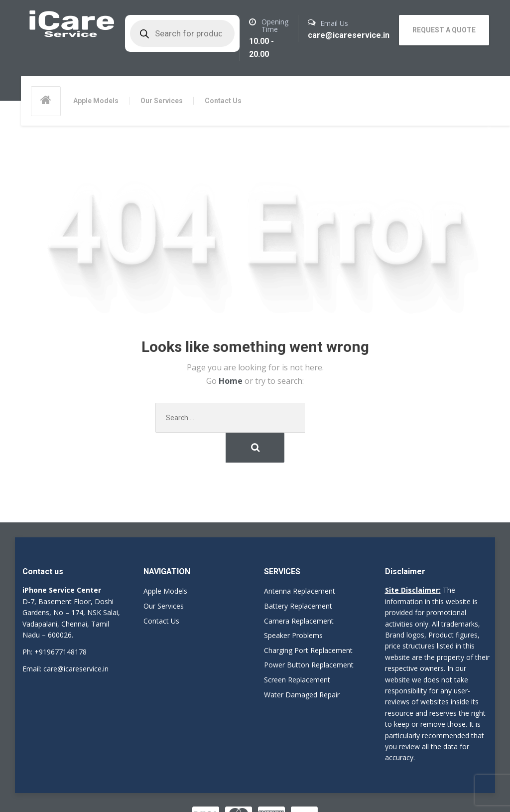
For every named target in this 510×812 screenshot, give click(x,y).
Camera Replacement (299, 591)
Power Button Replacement (309, 635)
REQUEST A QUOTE (444, 30)
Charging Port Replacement (308, 620)
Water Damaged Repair (302, 665)
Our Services (162, 101)
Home (232, 381)
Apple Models (96, 101)
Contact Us (223, 101)
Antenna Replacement (300, 562)
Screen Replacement (297, 650)
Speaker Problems (293, 606)
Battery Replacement (298, 576)
